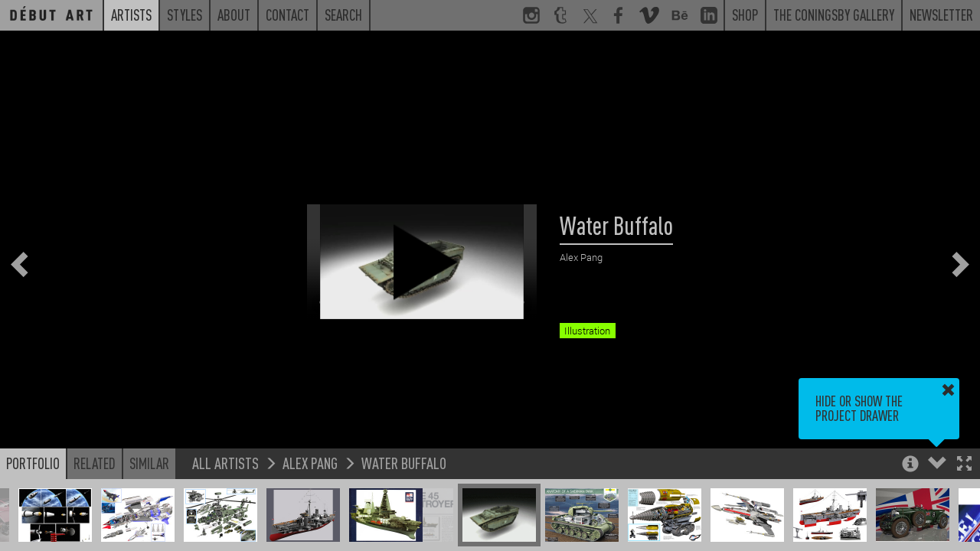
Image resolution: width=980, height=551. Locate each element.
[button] (964, 465)
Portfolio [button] (33, 463)
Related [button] (95, 463)
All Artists (225, 463)
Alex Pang (310, 463)
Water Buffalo (404, 463)
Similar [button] (149, 463)
